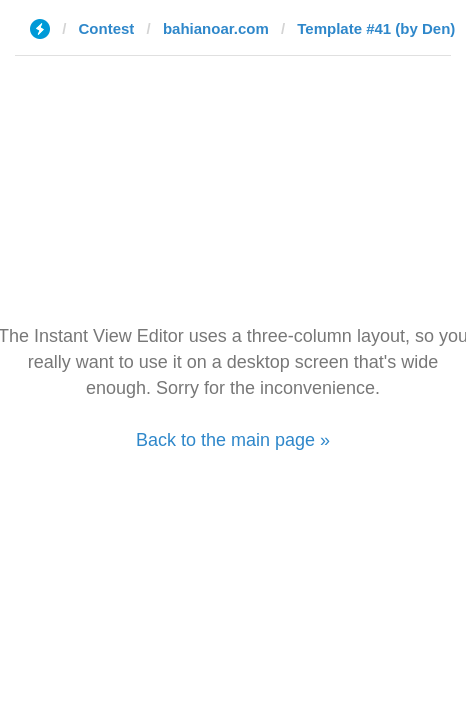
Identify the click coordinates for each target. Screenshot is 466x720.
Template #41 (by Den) (376, 28)
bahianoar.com (216, 28)
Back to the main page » (233, 440)
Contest (107, 28)
